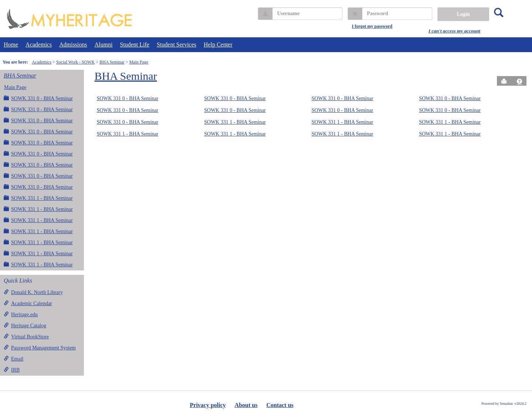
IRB (12, 370)
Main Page (139, 62)
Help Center (218, 45)
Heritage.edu (21, 314)
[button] (519, 81)
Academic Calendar (28, 303)
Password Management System (40, 348)
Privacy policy (208, 405)
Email (13, 359)
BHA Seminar (112, 62)
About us (246, 405)
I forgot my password (372, 26)
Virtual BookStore (26, 337)
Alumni (104, 45)
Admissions (73, 45)
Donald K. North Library (33, 292)
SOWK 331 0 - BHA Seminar (38, 98)
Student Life (135, 45)
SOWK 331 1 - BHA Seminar (38, 198)
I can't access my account (454, 31)
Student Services (176, 45)
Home (11, 45)
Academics (39, 45)
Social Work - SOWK (75, 62)
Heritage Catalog (25, 325)
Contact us (280, 405)
